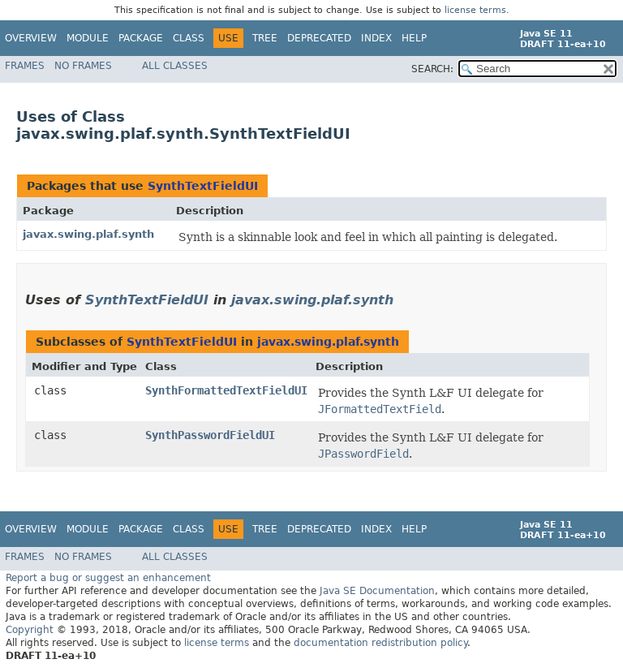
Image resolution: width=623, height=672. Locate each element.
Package (141, 38)
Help (414, 38)
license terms (475, 10)
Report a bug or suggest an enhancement (108, 578)
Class (189, 38)
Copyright (30, 630)
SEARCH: (432, 69)
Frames (25, 66)
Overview (31, 38)
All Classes (175, 66)
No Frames (83, 66)
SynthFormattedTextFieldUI (226, 390)
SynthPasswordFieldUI (210, 435)
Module (88, 38)
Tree (265, 38)
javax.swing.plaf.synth (88, 234)
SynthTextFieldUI (203, 186)
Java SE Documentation (377, 591)
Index (376, 38)
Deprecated (319, 38)
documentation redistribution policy (380, 643)
